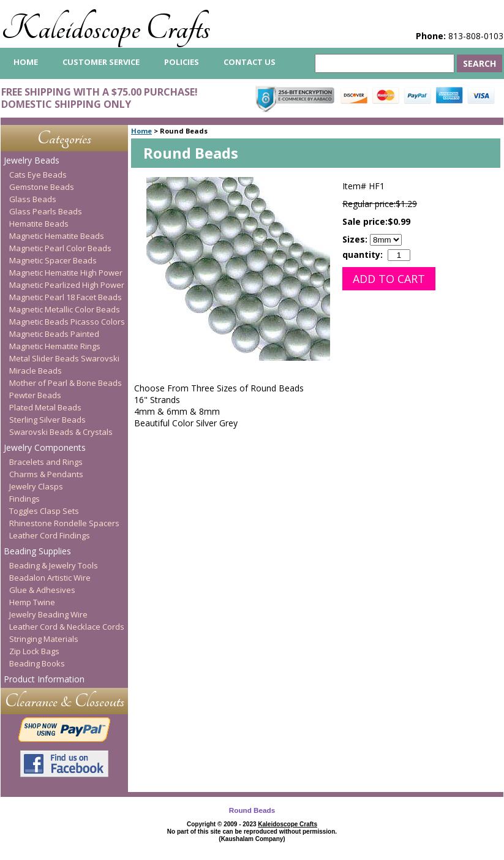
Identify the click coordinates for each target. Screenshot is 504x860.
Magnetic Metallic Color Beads (65, 309)
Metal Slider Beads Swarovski (64, 358)
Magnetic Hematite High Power (66, 273)
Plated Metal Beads (45, 407)
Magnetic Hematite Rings (55, 346)
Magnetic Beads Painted (54, 334)
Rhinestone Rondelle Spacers (64, 523)
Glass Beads (33, 199)
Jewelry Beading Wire (48, 614)
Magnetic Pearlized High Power (67, 285)
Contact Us (250, 62)
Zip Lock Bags (34, 651)
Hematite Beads (39, 224)
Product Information (44, 679)
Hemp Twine (32, 602)
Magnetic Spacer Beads (53, 260)
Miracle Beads (36, 371)
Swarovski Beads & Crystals (61, 432)
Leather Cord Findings (50, 535)
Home (141, 131)
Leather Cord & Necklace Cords (67, 627)
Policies (182, 62)
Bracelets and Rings (46, 462)
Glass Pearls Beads (46, 211)
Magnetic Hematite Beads (57, 236)
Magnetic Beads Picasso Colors (67, 322)
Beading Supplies (37, 551)
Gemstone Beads (42, 187)
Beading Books (37, 663)
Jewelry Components (45, 447)
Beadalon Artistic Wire (50, 578)
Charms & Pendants (46, 474)
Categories (64, 138)
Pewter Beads (35, 395)
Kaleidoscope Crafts (106, 28)
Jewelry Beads (32, 160)
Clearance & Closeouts (65, 701)
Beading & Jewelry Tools (54, 565)
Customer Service (101, 62)
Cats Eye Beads (38, 175)
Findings (24, 499)
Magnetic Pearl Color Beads (60, 248)
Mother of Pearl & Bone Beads (66, 383)
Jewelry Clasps (36, 486)
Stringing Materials (44, 639)
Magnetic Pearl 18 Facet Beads (66, 297)
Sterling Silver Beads (47, 420)
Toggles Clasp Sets (44, 511)
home (26, 62)
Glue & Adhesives (42, 590)
